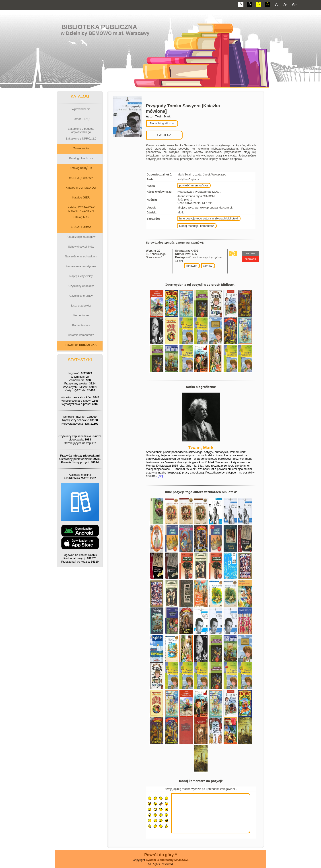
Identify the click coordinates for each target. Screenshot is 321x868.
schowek (192, 266)
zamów (207, 266)
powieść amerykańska (193, 185)
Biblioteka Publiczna (99, 27)
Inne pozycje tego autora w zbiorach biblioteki (208, 218)
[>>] (160, 476)
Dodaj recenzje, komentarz (197, 226)
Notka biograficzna (162, 123)
